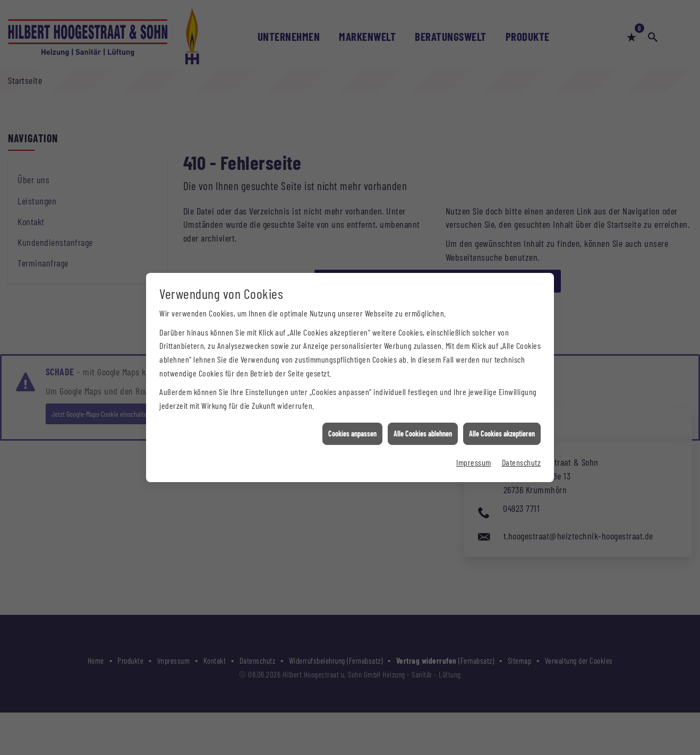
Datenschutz (522, 455)
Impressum (474, 455)
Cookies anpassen (352, 427)
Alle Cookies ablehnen (423, 427)
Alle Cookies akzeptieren (502, 427)
